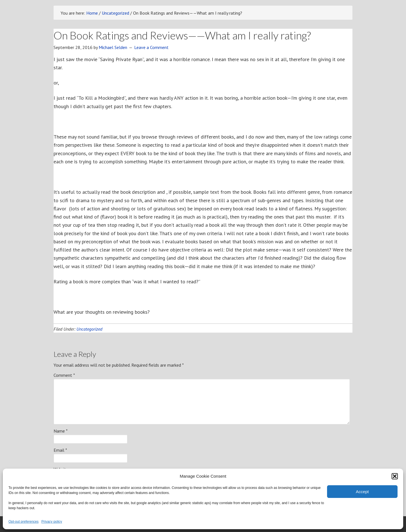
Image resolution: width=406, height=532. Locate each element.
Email (60, 450)
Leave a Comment (151, 47)
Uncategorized (89, 329)
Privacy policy (52, 522)
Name (61, 431)
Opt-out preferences (24, 522)
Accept (362, 492)
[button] (395, 476)
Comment (64, 375)
